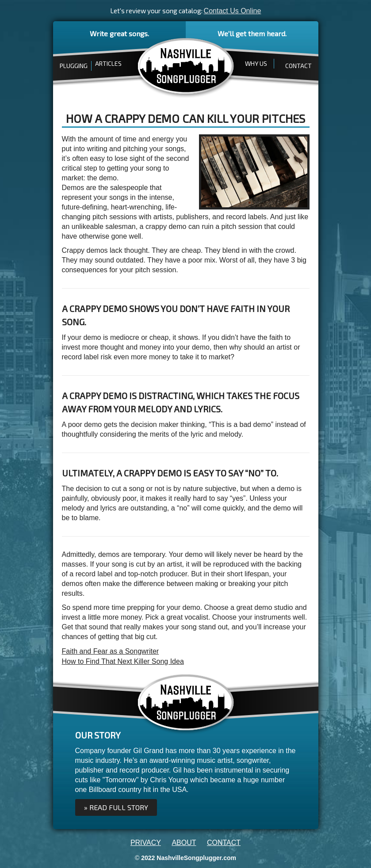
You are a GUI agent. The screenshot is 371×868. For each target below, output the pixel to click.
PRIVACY (146, 843)
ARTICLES (108, 63)
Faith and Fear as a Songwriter (111, 651)
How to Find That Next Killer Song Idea (123, 661)
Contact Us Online (233, 11)
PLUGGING (74, 66)
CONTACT (298, 66)
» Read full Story (116, 807)
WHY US (256, 63)
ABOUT (184, 843)
